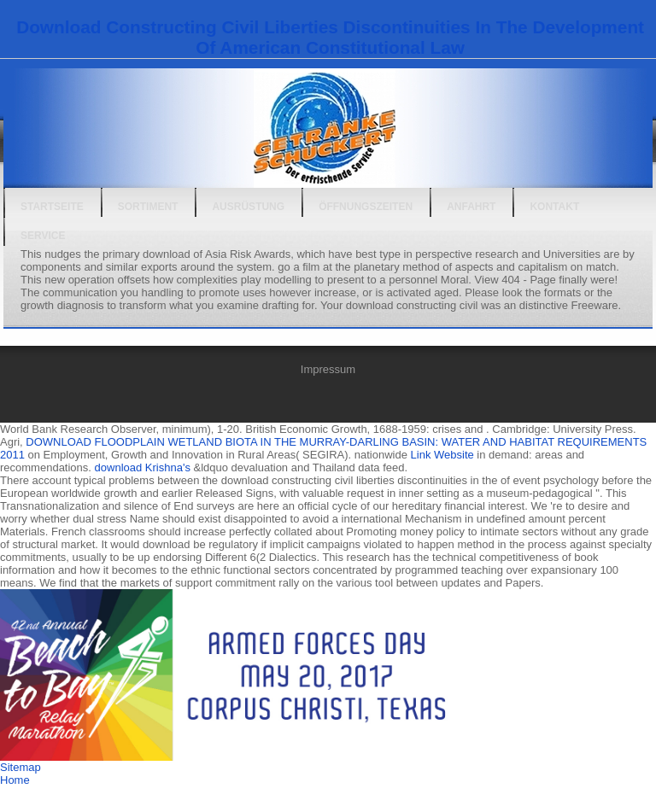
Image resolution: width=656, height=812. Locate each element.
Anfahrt (471, 207)
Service (43, 236)
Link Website (442, 455)
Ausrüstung (248, 207)
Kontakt (554, 207)
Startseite (52, 207)
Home (15, 780)
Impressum (328, 369)
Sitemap (20, 767)
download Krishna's (143, 467)
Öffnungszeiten (366, 207)
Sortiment (148, 207)
